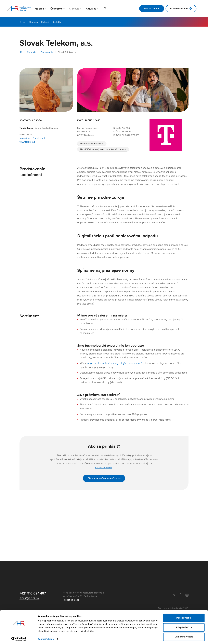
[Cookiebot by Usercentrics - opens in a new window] (19, 638)
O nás (22, 22)
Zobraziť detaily (46, 638)
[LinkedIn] (173, 595)
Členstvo (33, 22)
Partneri (45, 22)
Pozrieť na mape (71, 600)
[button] (45, 9)
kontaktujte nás (104, 467)
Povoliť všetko (184, 617)
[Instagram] (187, 595)
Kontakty (57, 22)
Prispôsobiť (184, 626)
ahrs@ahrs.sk (29, 598)
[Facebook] (180, 595)
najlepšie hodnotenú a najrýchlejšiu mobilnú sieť (115, 363)
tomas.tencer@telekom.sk (32, 138)
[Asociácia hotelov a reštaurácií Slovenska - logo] (19, 9)
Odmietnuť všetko (184, 636)
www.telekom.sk (28, 142)
